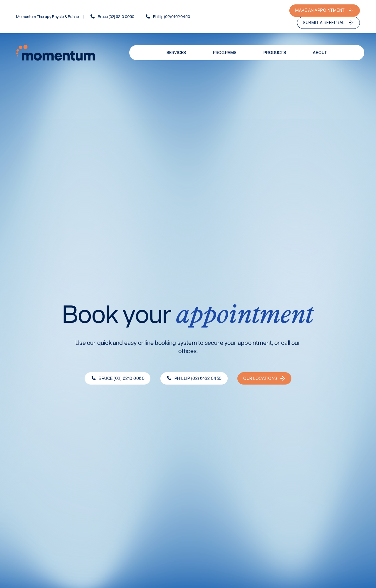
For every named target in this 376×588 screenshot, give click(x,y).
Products (275, 53)
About (320, 53)
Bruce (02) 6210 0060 (116, 17)
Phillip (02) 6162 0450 (172, 17)
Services (176, 53)
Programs (225, 53)
